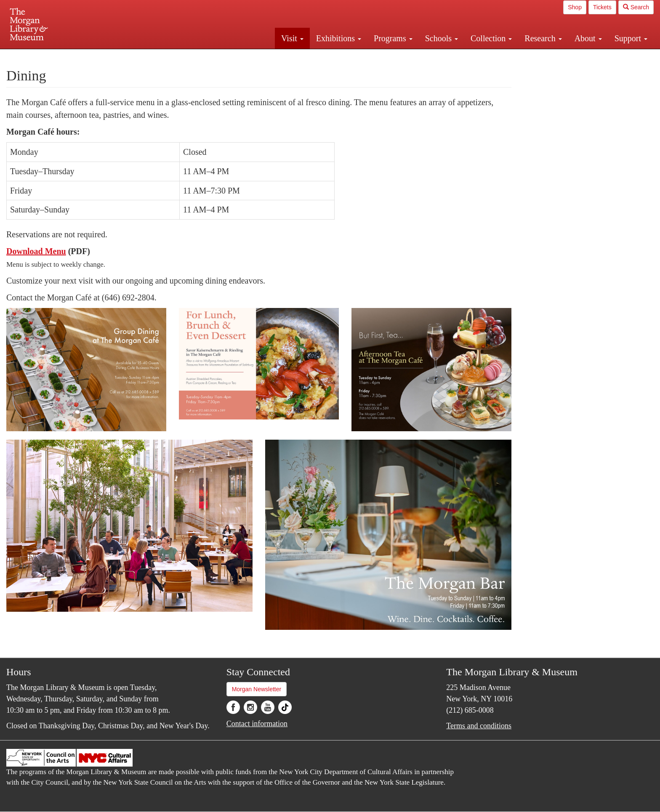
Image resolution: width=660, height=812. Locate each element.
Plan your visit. (230, 56)
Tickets (602, 7)
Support (631, 38)
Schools (442, 38)
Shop (575, 7)
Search (636, 7)
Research (543, 38)
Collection (491, 38)
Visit (292, 38)
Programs (393, 38)
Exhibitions (339, 38)
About (588, 38)
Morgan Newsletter (257, 689)
